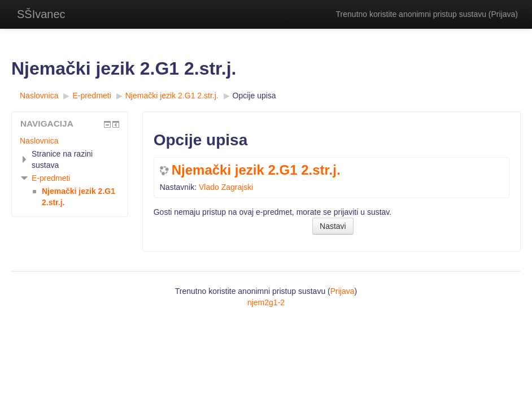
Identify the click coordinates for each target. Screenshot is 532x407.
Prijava (503, 14)
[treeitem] (70, 141)
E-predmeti (51, 178)
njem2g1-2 (266, 302)
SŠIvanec (41, 14)
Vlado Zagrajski (226, 187)
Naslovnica (39, 141)
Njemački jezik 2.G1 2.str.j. (256, 170)
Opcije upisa (254, 96)
